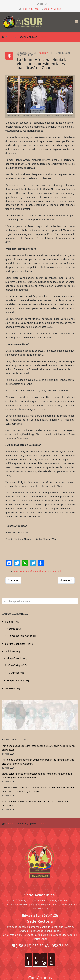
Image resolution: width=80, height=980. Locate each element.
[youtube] (42, 4)
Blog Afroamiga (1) (17, 658)
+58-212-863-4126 (31, 9)
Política (45, 37)
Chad (58, 571)
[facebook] (34, 4)
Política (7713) (12, 622)
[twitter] (38, 4)
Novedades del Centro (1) (22, 636)
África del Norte (46, 571)
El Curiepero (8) (16, 673)
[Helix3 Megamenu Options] (76, 21)
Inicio (11, 37)
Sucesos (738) (12, 688)
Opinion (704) (12, 651)
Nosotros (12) (14, 629)
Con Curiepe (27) (17, 665)
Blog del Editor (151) (17, 680)
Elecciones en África (25, 571)
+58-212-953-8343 (53, 9)
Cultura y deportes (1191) (19, 644)
